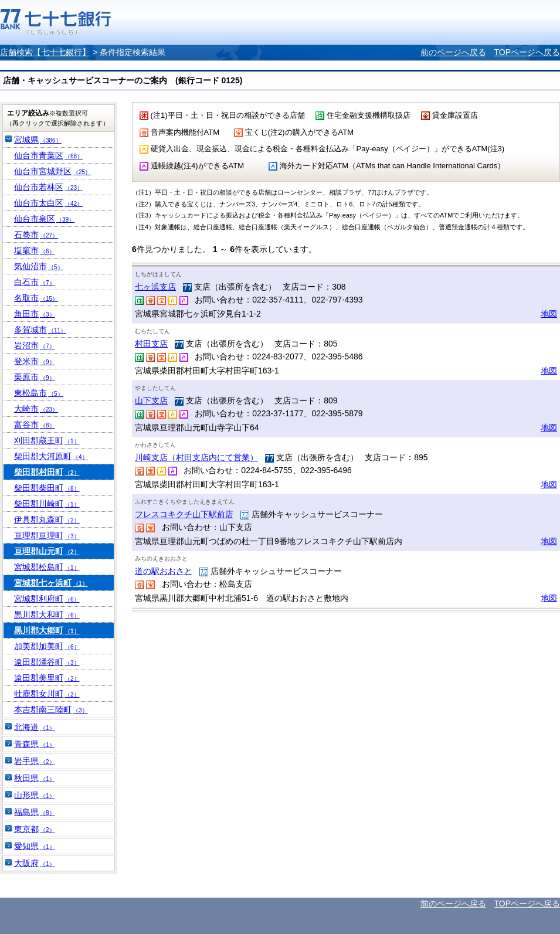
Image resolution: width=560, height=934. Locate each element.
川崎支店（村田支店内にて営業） (196, 457)
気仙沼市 (39, 266)
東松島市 (39, 393)
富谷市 (35, 424)
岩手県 (35, 761)
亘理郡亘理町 (47, 535)
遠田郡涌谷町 (47, 662)
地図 (549, 314)
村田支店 (151, 344)
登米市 (35, 361)
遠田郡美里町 (47, 678)
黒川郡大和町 (47, 614)
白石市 (35, 282)
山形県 (35, 795)
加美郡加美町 (47, 646)
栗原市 (35, 377)
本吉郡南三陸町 (51, 709)
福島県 (35, 812)
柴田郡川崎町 (47, 504)
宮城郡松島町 (47, 567)
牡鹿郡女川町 (47, 694)
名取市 (36, 298)
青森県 (35, 744)
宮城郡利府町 (47, 599)
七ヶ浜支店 (155, 287)
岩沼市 (35, 345)
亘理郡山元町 (47, 551)
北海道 (35, 727)
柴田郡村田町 (47, 472)
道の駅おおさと (164, 571)
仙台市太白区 (48, 203)
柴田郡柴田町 (47, 488)
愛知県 (35, 846)
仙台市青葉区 (48, 155)
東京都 (35, 829)
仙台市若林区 (48, 187)
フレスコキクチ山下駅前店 (184, 514)
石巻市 (36, 235)
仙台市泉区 (44, 219)
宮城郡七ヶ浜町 (51, 583)
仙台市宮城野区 (52, 171)
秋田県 (35, 778)
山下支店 (151, 400)
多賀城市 (40, 330)
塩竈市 (35, 250)
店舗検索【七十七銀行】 (45, 52)
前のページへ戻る (453, 52)
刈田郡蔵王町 (47, 440)
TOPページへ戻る (527, 52)
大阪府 (35, 863)
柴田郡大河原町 (51, 456)
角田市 (35, 314)
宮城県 (38, 140)
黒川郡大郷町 (47, 630)
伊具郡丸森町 (47, 519)
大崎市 (36, 409)
